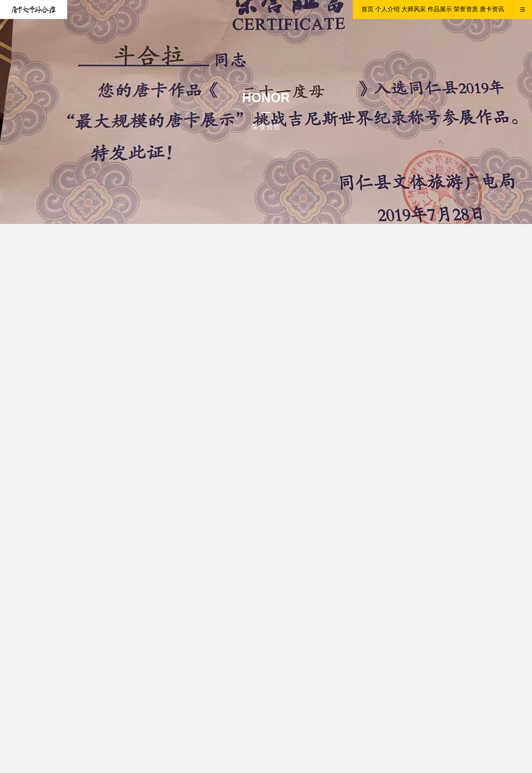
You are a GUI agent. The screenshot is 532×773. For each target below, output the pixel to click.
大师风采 (414, 9)
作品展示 (440, 9)
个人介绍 (387, 9)
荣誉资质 (466, 9)
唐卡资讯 (492, 9)
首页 (367, 9)
